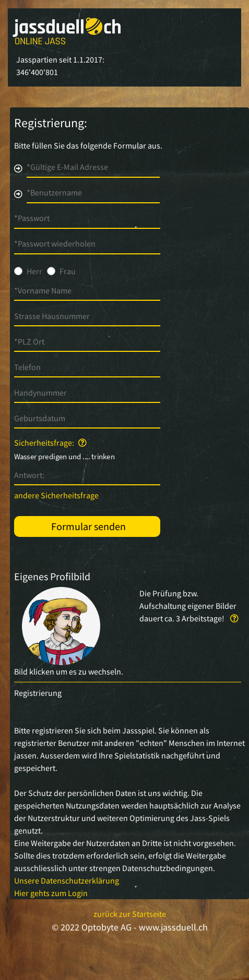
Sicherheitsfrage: (50, 443)
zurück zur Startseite (130, 914)
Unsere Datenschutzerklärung (67, 880)
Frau (68, 271)
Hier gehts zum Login (51, 893)
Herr (34, 271)
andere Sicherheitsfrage (56, 495)
